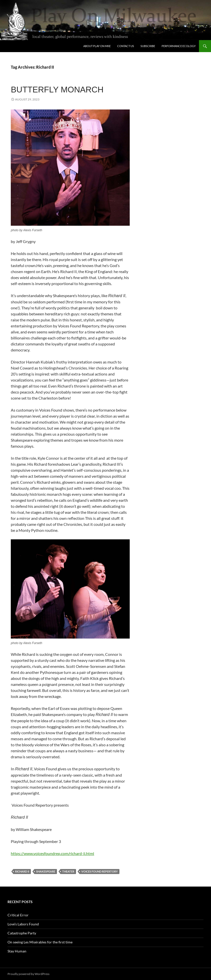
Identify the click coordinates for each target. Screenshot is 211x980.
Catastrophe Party (22, 933)
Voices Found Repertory (99, 871)
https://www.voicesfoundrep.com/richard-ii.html (52, 853)
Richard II (22, 871)
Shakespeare (46, 871)
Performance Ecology (179, 46)
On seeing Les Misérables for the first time (40, 942)
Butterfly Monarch (57, 90)
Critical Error (18, 915)
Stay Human (17, 951)
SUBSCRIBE (148, 46)
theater (68, 871)
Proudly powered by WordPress (28, 974)
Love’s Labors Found (23, 924)
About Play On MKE (97, 46)
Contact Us (126, 46)
